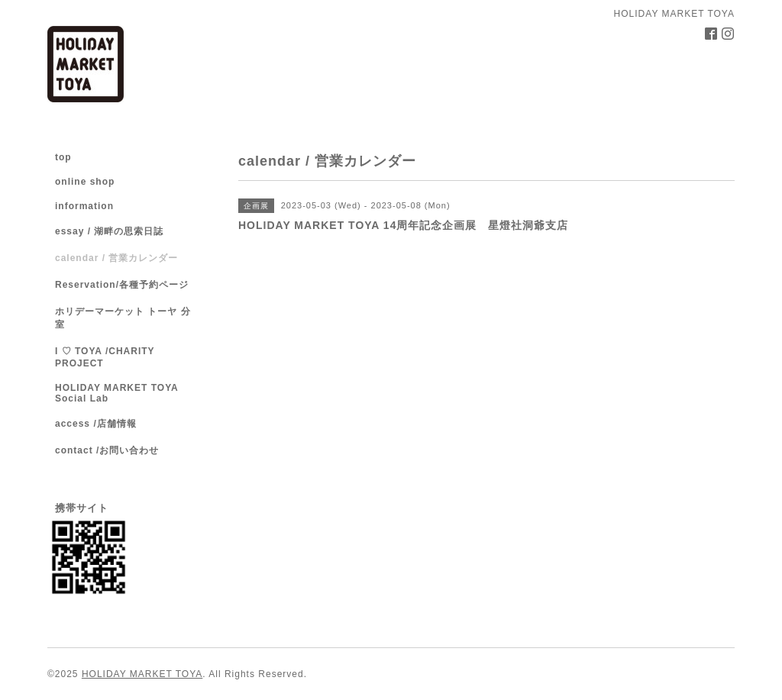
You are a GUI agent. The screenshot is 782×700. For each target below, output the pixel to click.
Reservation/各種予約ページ (122, 285)
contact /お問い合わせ (107, 450)
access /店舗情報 (96, 424)
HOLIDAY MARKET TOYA (142, 674)
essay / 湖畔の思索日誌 (109, 231)
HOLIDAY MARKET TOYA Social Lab (116, 393)
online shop (85, 182)
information (84, 206)
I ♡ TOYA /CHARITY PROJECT (105, 357)
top (63, 157)
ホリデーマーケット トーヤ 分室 (123, 318)
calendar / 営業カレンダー (116, 258)
